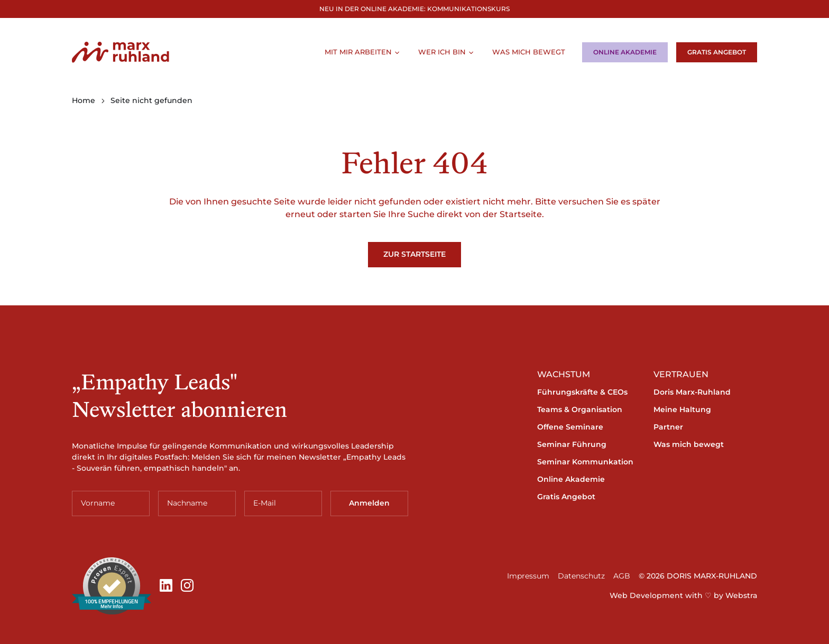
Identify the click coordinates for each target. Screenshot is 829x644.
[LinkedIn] (166, 586)
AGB (622, 576)
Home (84, 100)
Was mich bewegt (529, 52)
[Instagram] (187, 586)
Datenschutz (581, 576)
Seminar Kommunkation (585, 462)
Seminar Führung (572, 444)
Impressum (528, 576)
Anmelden (369, 503)
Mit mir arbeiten (358, 52)
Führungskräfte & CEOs (582, 392)
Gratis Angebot (717, 52)
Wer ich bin (442, 52)
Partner (668, 427)
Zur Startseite (414, 254)
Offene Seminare (570, 427)
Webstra (741, 595)
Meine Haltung (682, 409)
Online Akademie (625, 52)
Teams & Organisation (580, 409)
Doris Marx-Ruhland (692, 392)
